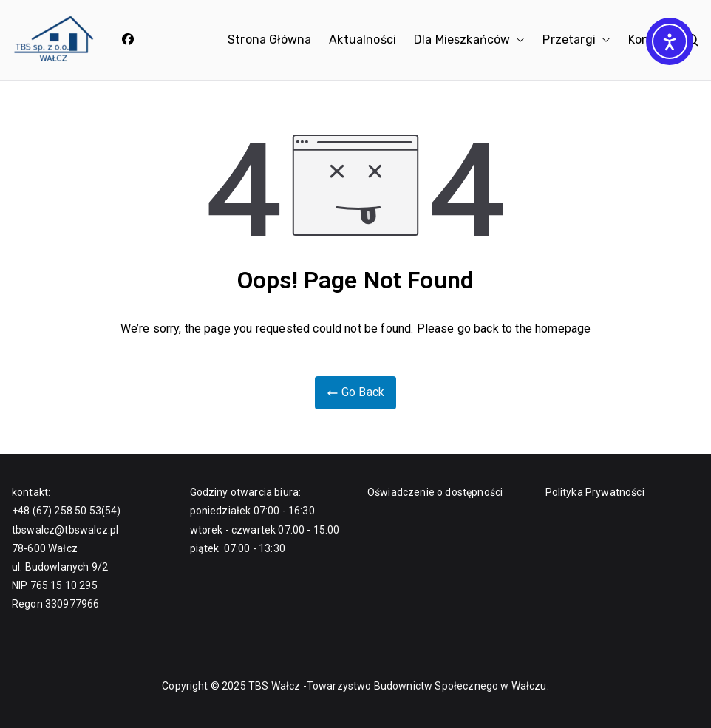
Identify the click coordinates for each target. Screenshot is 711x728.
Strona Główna (269, 40)
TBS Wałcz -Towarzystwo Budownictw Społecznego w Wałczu (398, 686)
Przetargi (576, 40)
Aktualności (363, 40)
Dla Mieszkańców (469, 40)
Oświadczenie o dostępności (435, 492)
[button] (517, 40)
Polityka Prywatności (595, 492)
